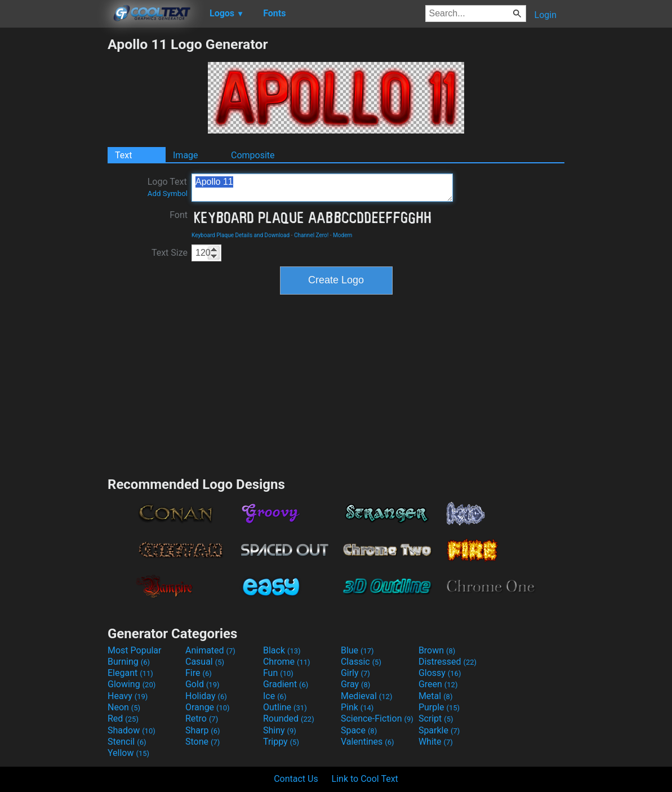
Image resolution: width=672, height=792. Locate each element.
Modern (342, 235)
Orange (208, 707)
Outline (285, 707)
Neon (124, 707)
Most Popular (135, 650)
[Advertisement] (54, 205)
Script (436, 718)
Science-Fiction (377, 718)
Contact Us (296, 779)
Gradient (286, 684)
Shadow (132, 730)
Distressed (448, 662)
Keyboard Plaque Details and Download (241, 235)
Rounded (289, 718)
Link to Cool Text (365, 779)
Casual (205, 662)
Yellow (128, 753)
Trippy (281, 742)
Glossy (440, 673)
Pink (357, 707)
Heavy (128, 696)
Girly (355, 673)
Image (186, 155)
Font (179, 215)
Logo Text (168, 187)
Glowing (132, 684)
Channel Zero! (311, 235)
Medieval (367, 696)
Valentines (368, 742)
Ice (275, 696)
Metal (436, 696)
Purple (439, 707)
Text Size (170, 253)
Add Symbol (168, 193)
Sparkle (439, 730)
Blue (357, 650)
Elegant (130, 673)
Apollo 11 (322, 188)
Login (546, 15)
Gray (355, 684)
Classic (361, 662)
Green (438, 684)
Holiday (206, 696)
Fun (278, 673)
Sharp (203, 730)
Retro (202, 718)
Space (359, 730)
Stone (203, 742)
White (436, 742)
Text (123, 155)
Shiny (280, 730)
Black (282, 650)
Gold (203, 684)
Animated (210, 650)
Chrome (287, 662)
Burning (129, 662)
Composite (253, 155)
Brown (437, 650)
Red (123, 718)
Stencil (127, 742)
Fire (199, 673)
